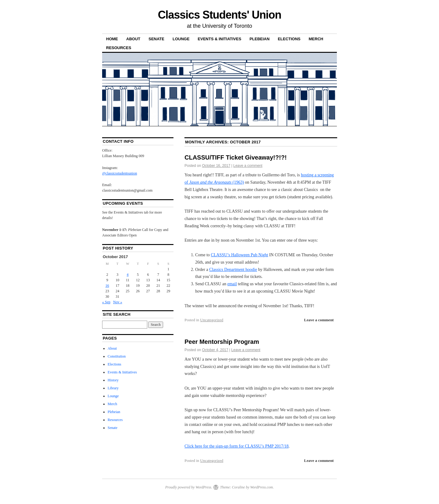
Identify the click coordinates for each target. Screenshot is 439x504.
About (133, 39)
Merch (316, 39)
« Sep (106, 302)
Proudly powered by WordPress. (189, 487)
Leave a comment (248, 166)
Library (113, 388)
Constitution (117, 356)
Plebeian (259, 39)
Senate (156, 39)
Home (112, 39)
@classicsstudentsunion (120, 173)
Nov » (118, 302)
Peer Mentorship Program (222, 342)
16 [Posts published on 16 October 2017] (107, 286)
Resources (119, 48)
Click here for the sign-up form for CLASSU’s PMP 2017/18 (236, 446)
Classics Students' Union (220, 15)
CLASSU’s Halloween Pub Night (240, 255)
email (232, 284)
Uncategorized (212, 320)
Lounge (181, 39)
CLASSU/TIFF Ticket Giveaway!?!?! (236, 157)
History (113, 380)
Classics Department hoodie (233, 270)
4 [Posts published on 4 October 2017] (128, 275)
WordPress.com (262, 487)
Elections (289, 39)
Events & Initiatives (220, 39)
